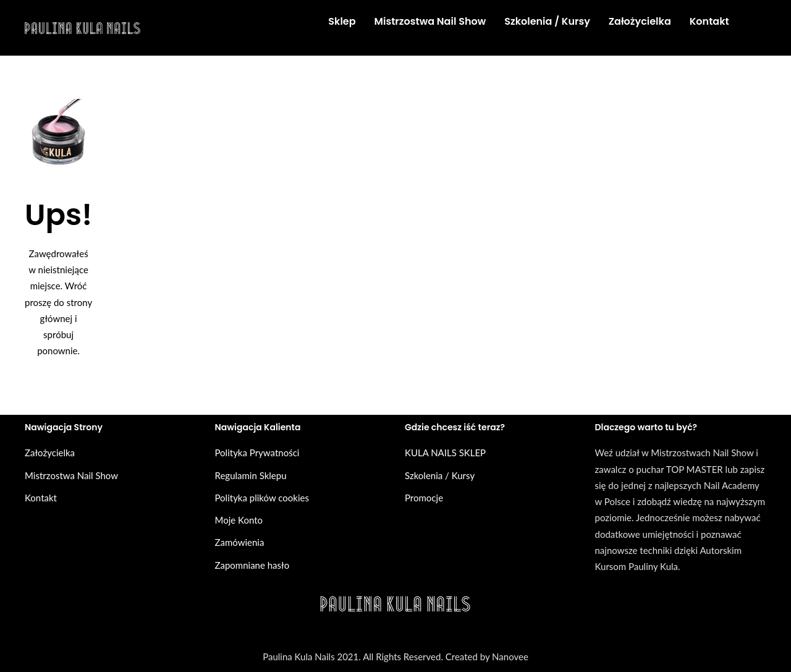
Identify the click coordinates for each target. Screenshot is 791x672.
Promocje (424, 498)
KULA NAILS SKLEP (445, 453)
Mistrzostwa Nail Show (71, 475)
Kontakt (41, 498)
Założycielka (50, 453)
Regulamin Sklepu (251, 475)
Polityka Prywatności (257, 453)
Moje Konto (239, 520)
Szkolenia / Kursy (440, 475)
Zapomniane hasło (252, 565)
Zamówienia (240, 542)
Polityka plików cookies (262, 498)
